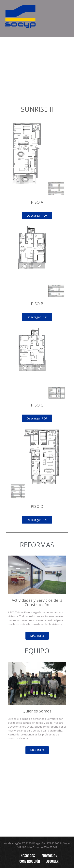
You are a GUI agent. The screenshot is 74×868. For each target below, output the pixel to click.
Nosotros (28, 856)
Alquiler (52, 861)
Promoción (49, 856)
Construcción (30, 861)
